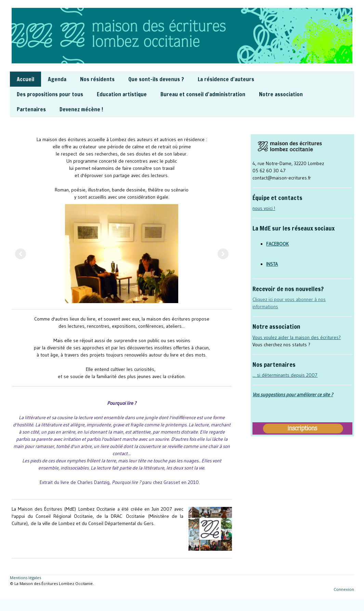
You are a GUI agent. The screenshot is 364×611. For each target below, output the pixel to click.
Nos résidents (97, 79)
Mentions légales (25, 578)
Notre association (281, 94)
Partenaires (31, 109)
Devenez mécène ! (81, 109)
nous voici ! (264, 208)
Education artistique (122, 94)
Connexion (344, 589)
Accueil (25, 79)
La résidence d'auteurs (226, 79)
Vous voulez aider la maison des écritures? (297, 337)
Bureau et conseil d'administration (203, 94)
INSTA (272, 264)
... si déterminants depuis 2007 (285, 375)
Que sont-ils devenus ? (156, 79)
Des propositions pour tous (50, 94)
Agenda (57, 79)
